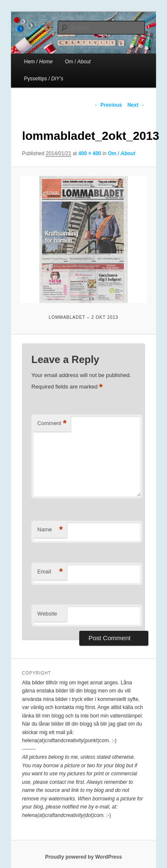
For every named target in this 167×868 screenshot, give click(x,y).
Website (47, 614)
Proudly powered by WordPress (83, 857)
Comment (52, 424)
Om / (78, 62)
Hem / (38, 62)
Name (50, 530)
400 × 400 (90, 153)
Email (50, 572)
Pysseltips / (44, 79)
